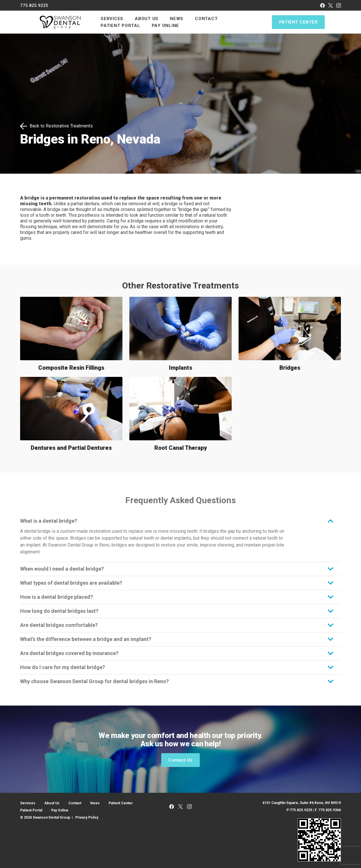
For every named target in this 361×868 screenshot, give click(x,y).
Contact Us (180, 760)
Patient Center (298, 22)
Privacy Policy (87, 817)
